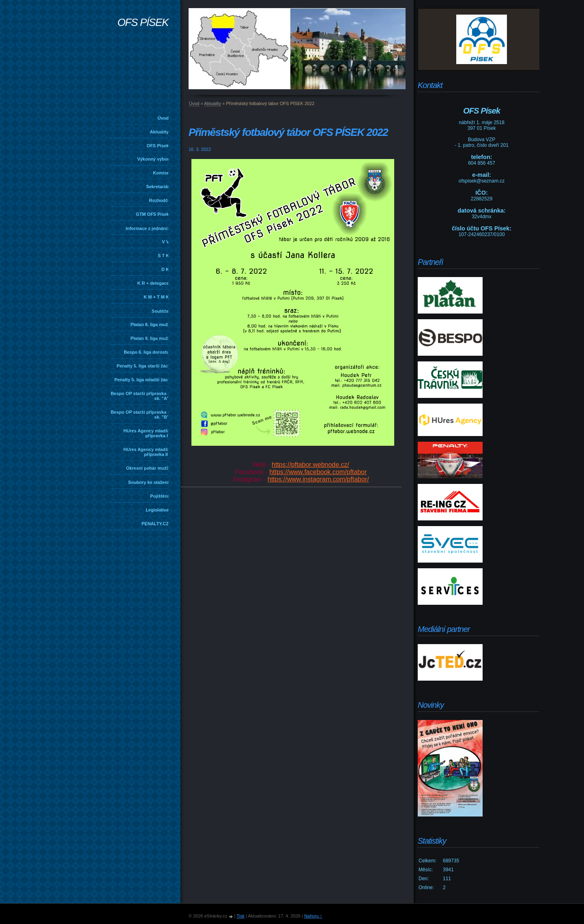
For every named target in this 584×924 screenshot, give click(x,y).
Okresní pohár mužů (148, 468)
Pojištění (159, 496)
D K (165, 269)
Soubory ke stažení (148, 482)
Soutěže (160, 311)
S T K (163, 256)
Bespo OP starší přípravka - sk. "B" (140, 415)
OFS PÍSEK (143, 22)
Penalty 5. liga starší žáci (143, 366)
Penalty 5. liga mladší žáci (142, 380)
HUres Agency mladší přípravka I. (146, 433)
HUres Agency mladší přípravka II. (146, 452)
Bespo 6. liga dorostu (146, 352)
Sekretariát (158, 187)
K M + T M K (156, 297)
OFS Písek (158, 146)
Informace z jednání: (147, 228)
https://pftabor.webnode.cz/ (310, 465)
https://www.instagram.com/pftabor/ (318, 479)
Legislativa (157, 510)
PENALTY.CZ (155, 524)
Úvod (163, 118)
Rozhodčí (159, 200)
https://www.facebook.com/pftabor (318, 472)
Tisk (240, 916)
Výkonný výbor (153, 159)
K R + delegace (153, 283)
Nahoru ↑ (313, 916)
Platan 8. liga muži (150, 324)
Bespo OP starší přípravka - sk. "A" (140, 396)
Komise (161, 173)
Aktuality (159, 132)
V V (165, 242)
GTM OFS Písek (152, 214)
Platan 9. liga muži (150, 338)
